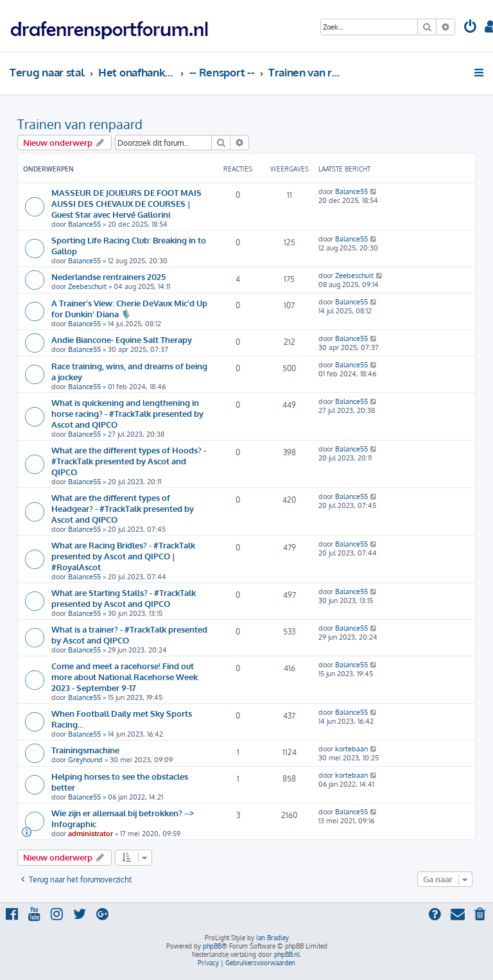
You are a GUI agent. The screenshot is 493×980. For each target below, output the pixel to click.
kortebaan (351, 749)
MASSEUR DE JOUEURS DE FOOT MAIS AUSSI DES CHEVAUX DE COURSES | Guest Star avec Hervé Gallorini (126, 203)
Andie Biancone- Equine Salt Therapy (122, 339)
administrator (91, 834)
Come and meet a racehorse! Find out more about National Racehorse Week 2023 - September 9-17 (125, 677)
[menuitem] (471, 28)
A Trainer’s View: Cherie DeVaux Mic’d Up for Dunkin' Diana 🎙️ (129, 308)
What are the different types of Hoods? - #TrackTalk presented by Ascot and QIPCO (129, 461)
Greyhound (85, 760)
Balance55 (84, 224)
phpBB (212, 946)
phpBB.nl (287, 954)
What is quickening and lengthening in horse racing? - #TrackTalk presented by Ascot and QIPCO (127, 413)
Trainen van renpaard (80, 124)
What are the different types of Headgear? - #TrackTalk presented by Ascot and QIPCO (123, 508)
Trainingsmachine (85, 750)
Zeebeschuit (87, 286)
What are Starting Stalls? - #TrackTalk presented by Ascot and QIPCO (124, 598)
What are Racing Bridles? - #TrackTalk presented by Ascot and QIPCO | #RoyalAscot (123, 556)
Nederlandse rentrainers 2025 (108, 276)
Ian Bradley (272, 938)
